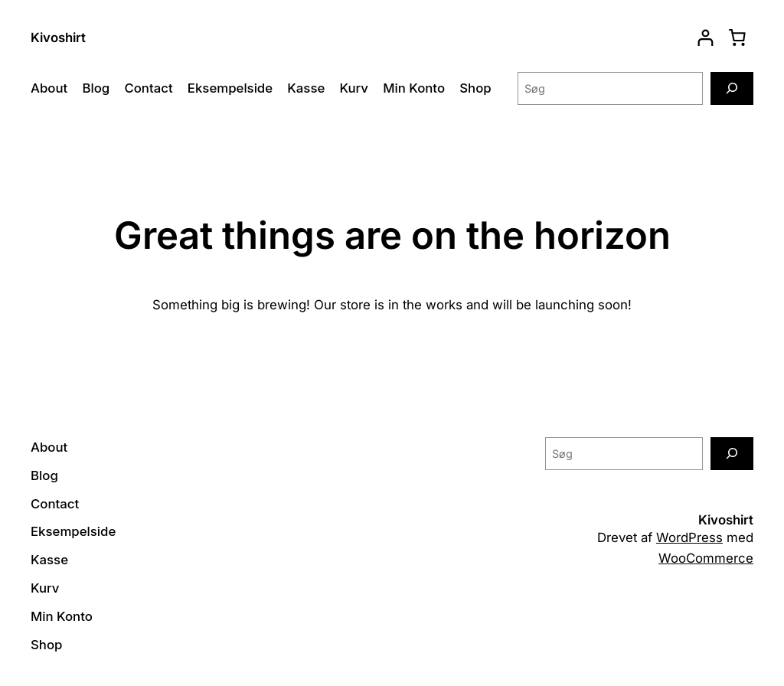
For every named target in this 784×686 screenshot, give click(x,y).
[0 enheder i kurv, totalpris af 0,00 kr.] (737, 38)
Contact (148, 88)
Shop (475, 88)
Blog (96, 88)
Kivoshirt (58, 38)
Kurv (353, 88)
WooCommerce (706, 558)
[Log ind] (706, 38)
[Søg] (732, 88)
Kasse (306, 88)
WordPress (689, 537)
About (49, 88)
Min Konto (414, 88)
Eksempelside (230, 88)
